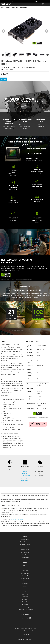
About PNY (25, 568)
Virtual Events (25, 576)
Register (37, 1)
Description (4, 79)
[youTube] (25, 618)
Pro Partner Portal (25, 557)
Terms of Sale (25, 604)
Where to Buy (25, 583)
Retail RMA (25, 555)
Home (2, 7)
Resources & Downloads (25, 473)
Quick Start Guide (25, 479)
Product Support (25, 539)
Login (13, 1)
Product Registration (25, 542)
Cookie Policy (25, 599)
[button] (47, 31)
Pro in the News (25, 573)
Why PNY (25, 565)
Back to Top (26, 635)
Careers (25, 581)
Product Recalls (25, 550)
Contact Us (25, 547)
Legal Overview (25, 594)
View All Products (14, 7)
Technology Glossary (25, 544)
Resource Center (25, 578)
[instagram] (30, 618)
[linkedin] (28, 618)
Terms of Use (25, 602)
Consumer (7, 7)
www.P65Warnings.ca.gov (17, 519)
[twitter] (22, 618)
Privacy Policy (25, 597)
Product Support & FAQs (25, 476)
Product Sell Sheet (25, 470)
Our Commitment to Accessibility (25, 610)
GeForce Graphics (23, 7)
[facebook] (20, 618)
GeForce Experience (25, 481)
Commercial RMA (25, 552)
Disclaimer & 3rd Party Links (25, 607)
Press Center (25, 571)
